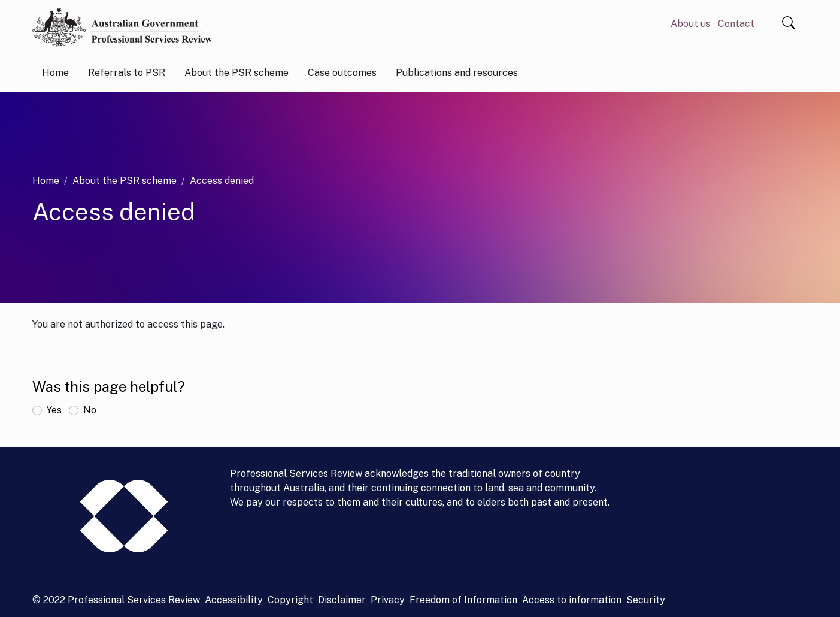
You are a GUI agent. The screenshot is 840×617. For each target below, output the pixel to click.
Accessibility (234, 600)
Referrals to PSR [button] (127, 73)
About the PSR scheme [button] (236, 73)
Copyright (290, 600)
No (90, 410)
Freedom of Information (463, 600)
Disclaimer (342, 600)
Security (646, 600)
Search (789, 23)
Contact (736, 24)
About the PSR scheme (125, 181)
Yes (54, 410)
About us (691, 24)
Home (55, 73)
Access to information (572, 600)
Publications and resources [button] (457, 73)
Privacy (388, 600)
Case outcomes (342, 73)
